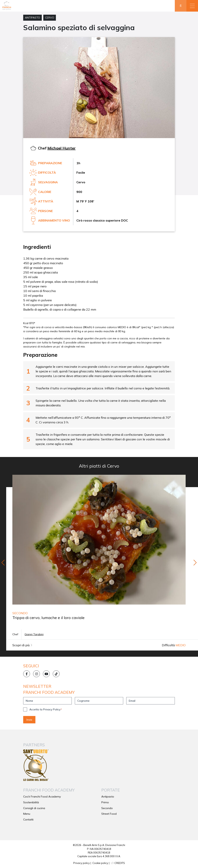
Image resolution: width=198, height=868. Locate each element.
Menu (27, 814)
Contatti (28, 820)
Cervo (50, 18)
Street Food (109, 814)
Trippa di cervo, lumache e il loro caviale (48, 618)
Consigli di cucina (34, 808)
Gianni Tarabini (34, 634)
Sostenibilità (31, 802)
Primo (105, 802)
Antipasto (32, 18)
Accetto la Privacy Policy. (46, 709)
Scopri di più (22, 645)
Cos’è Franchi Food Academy (42, 797)
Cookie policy (100, 863)
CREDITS (118, 863)
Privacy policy (82, 863)
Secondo (107, 808)
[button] (192, 6)
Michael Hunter (61, 148)
